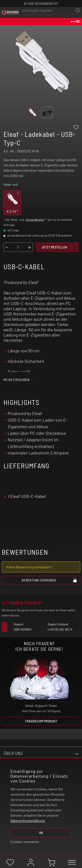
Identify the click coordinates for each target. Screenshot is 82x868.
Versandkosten (35, 220)
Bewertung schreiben (50, 580)
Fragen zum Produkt (41, 721)
